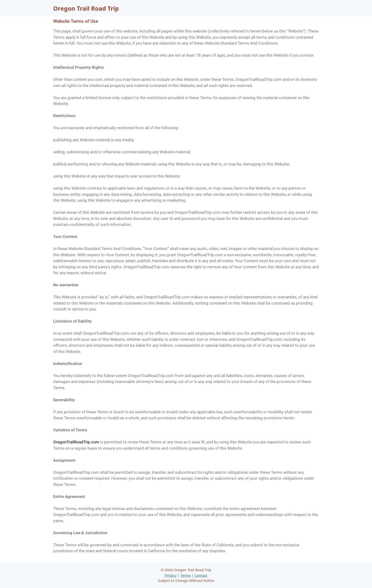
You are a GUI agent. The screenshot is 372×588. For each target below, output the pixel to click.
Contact (201, 575)
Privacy (171, 575)
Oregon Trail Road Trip (86, 8)
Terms (185, 575)
